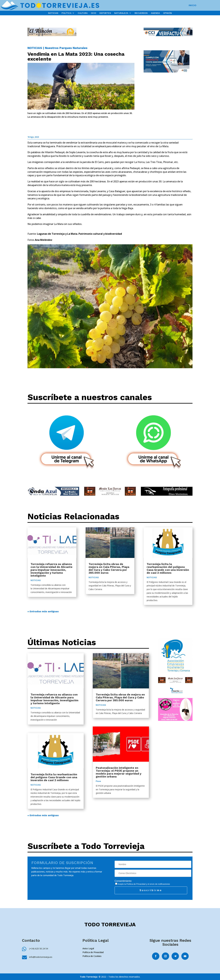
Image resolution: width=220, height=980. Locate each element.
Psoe (98, 781)
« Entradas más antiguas (43, 611)
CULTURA (83, 13)
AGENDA (155, 13)
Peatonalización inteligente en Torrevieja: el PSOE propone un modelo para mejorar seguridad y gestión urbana (119, 772)
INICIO (193, 6)
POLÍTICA (66, 13)
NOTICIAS (53, 13)
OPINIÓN (168, 13)
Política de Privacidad (136, 884)
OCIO (94, 13)
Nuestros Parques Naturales (66, 48)
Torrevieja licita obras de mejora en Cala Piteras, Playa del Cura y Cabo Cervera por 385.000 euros (109, 568)
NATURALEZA (121, 13)
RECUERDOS (141, 13)
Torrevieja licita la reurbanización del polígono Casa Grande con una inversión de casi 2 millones (168, 568)
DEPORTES (105, 13)
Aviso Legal (88, 948)
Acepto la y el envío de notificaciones (143, 884)
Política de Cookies (92, 956)
